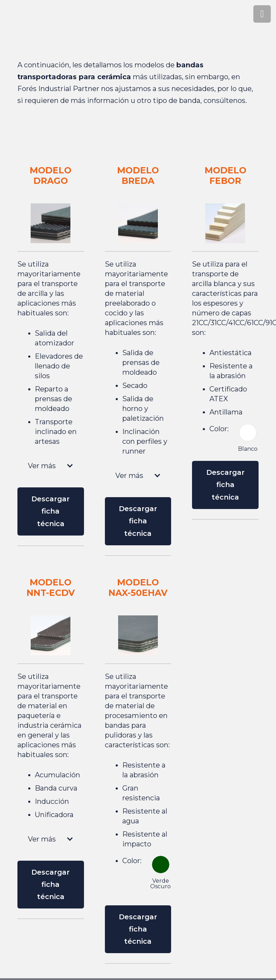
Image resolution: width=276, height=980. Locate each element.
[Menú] (262, 14)
